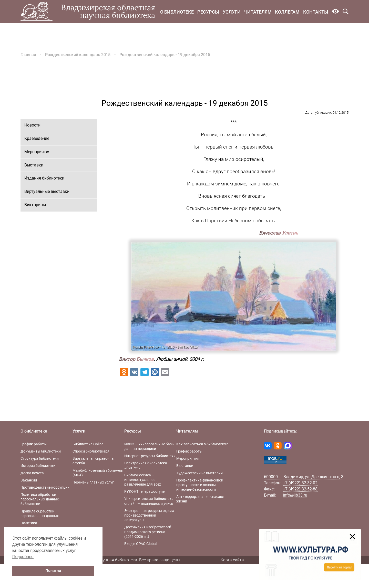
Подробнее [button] (23, 557)
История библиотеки (38, 466)
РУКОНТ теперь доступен (145, 491)
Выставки (34, 165)
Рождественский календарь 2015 (78, 55)
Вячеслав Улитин (279, 233)
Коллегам (287, 12)
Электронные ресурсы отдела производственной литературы (149, 515)
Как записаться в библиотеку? (202, 444)
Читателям (258, 12)
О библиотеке (177, 12)
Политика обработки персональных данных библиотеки (40, 499)
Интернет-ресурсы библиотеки (150, 456)
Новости (32, 125)
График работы (34, 444)
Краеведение (37, 138)
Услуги (232, 12)
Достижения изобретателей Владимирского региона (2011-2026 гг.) (148, 532)
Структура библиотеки (40, 458)
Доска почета (32, 473)
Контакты (316, 12)
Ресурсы (208, 12)
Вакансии (29, 480)
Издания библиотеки (44, 178)
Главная (28, 55)
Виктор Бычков (136, 359)
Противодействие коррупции (45, 487)
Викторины (35, 205)
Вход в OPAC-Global (140, 544)
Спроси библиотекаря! (91, 451)
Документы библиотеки (41, 451)
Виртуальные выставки (47, 191)
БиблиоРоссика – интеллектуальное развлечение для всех (143, 480)
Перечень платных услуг (93, 482)
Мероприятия (37, 152)
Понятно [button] (53, 571)
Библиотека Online (88, 444)
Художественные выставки (199, 473)
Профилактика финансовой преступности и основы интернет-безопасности (200, 485)
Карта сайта (232, 560)
